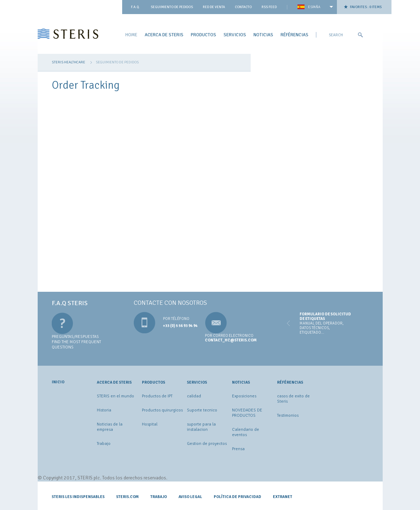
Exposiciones (244, 396)
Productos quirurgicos (162, 410)
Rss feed (269, 7)
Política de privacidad (237, 497)
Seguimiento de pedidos (172, 7)
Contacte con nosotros (170, 303)
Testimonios (288, 415)
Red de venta (214, 7)
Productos (203, 35)
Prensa (238, 449)
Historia (104, 410)
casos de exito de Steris (293, 399)
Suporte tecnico (202, 410)
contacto (243, 7)
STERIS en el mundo (115, 396)
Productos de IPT (157, 396)
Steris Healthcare (68, 62)
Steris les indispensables (78, 497)
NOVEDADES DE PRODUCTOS (247, 413)
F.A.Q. (135, 7)
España (314, 7)
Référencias (294, 35)
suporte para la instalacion (201, 427)
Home (131, 35)
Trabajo (104, 444)
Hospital (150, 424)
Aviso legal (190, 497)
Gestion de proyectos (207, 444)
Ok (360, 35)
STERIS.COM (127, 497)
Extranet (283, 497)
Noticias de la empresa (110, 427)
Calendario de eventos (246, 432)
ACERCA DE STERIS (164, 35)
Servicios (235, 35)
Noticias (263, 35)
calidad (194, 396)
